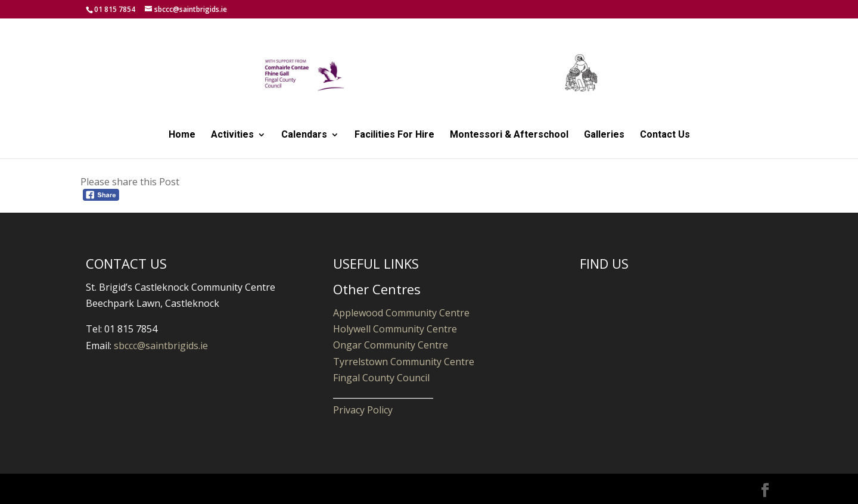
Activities (232, 135)
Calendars (304, 135)
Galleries (604, 135)
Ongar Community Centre (391, 345)
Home (182, 135)
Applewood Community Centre (401, 313)
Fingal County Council (381, 378)
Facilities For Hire (394, 135)
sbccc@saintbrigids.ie (161, 346)
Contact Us (665, 135)
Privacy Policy (363, 410)
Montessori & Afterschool (509, 135)
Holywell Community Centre (395, 329)
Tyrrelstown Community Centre (404, 362)
